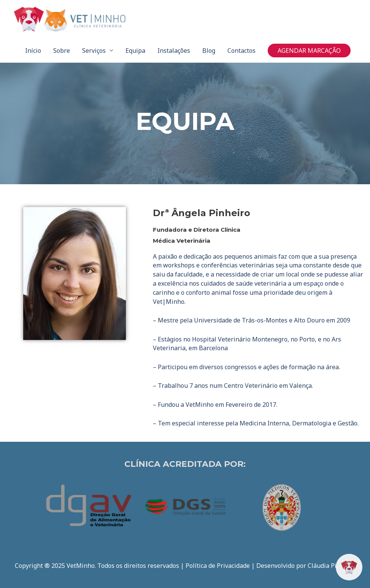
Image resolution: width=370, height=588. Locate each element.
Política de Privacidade (218, 566)
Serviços (94, 51)
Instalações (174, 51)
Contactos (241, 51)
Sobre (62, 51)
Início (33, 51)
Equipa (135, 51)
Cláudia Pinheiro (332, 566)
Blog (209, 51)
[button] (309, 51)
